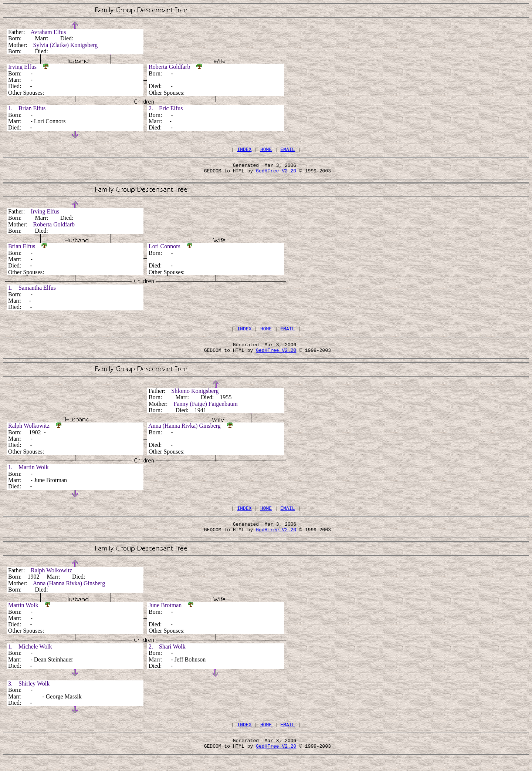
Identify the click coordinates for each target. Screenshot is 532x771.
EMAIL (288, 150)
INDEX (244, 150)
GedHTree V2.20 (276, 174)
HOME (266, 150)
